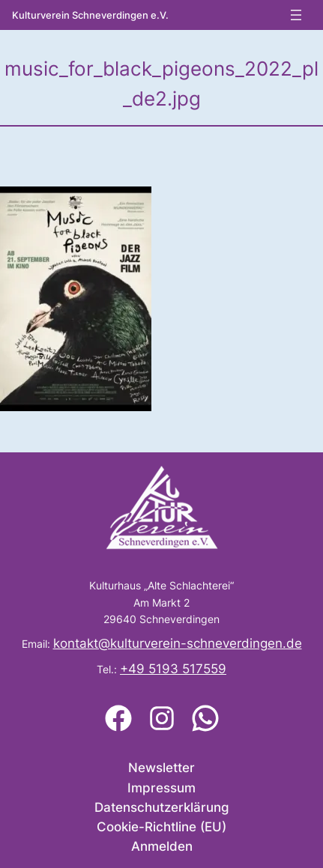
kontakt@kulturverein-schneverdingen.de (178, 643)
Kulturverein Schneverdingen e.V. (90, 15)
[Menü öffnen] (296, 15)
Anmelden (162, 846)
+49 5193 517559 (173, 669)
